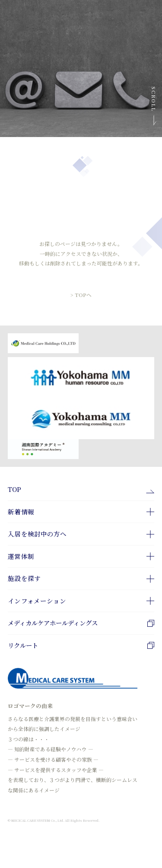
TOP (14, 490)
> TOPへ (81, 292)
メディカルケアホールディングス (81, 623)
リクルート (81, 646)
